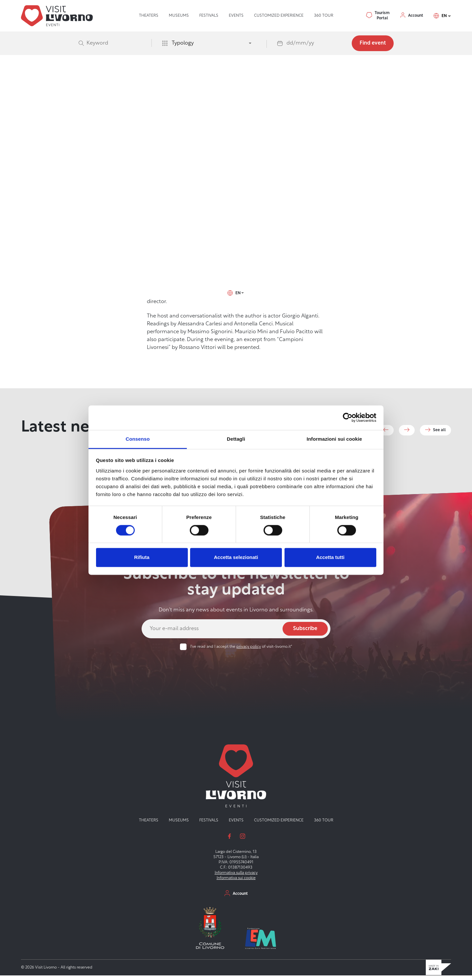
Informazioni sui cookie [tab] (334, 439)
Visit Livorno (158, 96)
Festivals (209, 16)
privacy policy (249, 652)
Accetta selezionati (236, 557)
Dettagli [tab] (236, 439)
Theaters (149, 16)
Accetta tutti (330, 557)
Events (236, 16)
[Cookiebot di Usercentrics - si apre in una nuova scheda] (348, 417)
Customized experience (279, 16)
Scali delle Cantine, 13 (100, 191)
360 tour (324, 16)
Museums (179, 16)
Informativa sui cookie (236, 883)
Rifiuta (142, 557)
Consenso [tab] (138, 439)
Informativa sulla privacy (236, 878)
